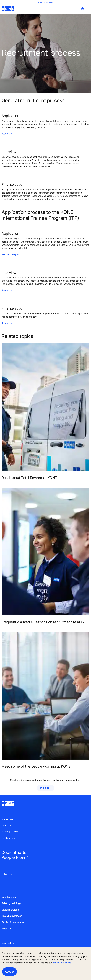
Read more (7, 134)
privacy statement (62, 963)
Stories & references (13, 922)
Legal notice (8, 943)
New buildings (9, 897)
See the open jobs (11, 254)
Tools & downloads (12, 916)
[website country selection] (82, 9)
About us (7, 929)
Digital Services (10, 910)
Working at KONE (10, 832)
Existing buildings (11, 903)
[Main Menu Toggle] (88, 9)
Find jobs (44, 788)
